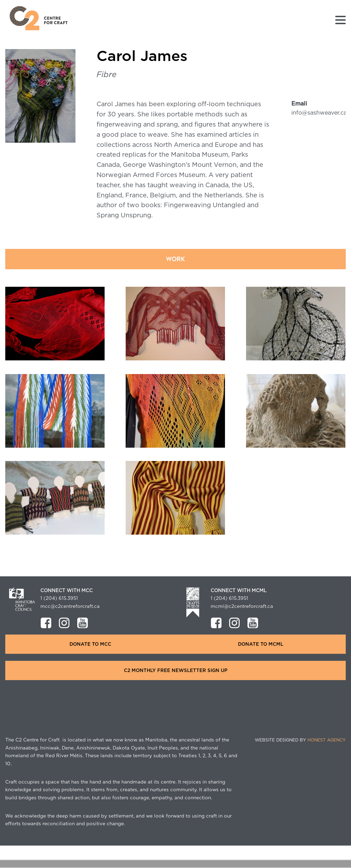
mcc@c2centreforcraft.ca (70, 606)
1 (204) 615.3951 (59, 598)
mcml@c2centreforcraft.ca (242, 606)
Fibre (107, 75)
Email (299, 104)
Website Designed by (300, 740)
